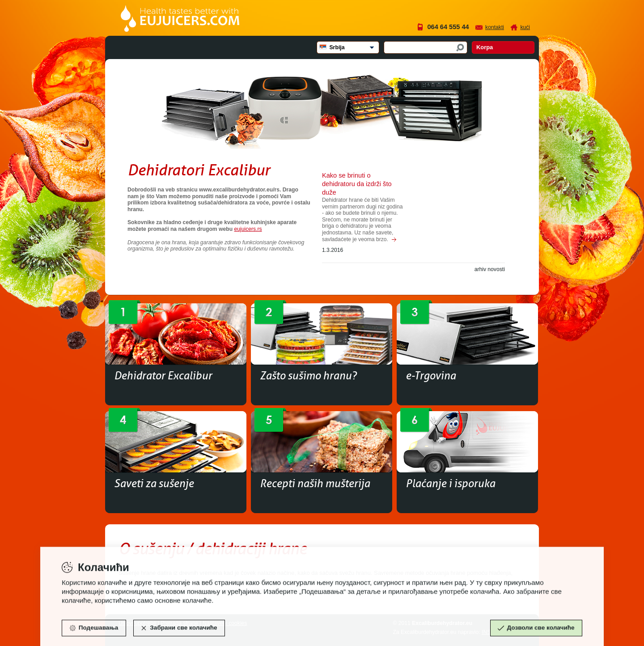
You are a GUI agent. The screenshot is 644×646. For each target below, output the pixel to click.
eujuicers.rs (248, 229)
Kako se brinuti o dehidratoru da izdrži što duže (357, 184)
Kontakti (495, 27)
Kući (525, 27)
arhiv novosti (490, 269)
